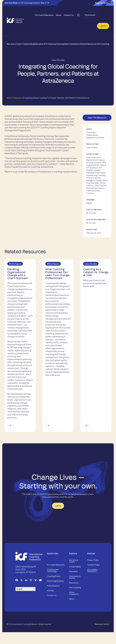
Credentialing (28, 44)
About (59, 15)
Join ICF (103, 26)
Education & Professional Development (52, 44)
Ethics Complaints (74, 605)
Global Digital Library (55, 593)
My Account (90, 15)
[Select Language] (25, 601)
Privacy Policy (93, 572)
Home (9, 98)
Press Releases (53, 598)
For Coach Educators (44, 15)
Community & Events (78, 44)
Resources (92, 44)
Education (74, 583)
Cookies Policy (93, 577)
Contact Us (69, 15)
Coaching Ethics (54, 588)
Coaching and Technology (53, 582)
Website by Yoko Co (102, 636)
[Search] (78, 15)
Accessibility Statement (92, 582)
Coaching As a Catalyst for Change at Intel (94, 273)
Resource (17, 98)
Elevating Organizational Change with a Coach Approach (19, 275)
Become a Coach (14, 44)
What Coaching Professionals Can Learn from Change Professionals (57, 276)
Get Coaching (103, 44)
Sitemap (50, 602)
